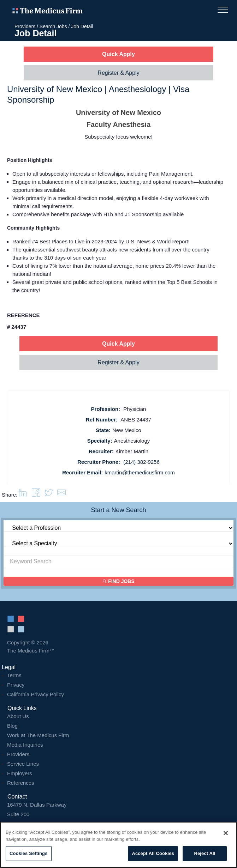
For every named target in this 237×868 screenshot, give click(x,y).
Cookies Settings (29, 853)
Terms (14, 675)
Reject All (205, 853)
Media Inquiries (25, 745)
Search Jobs (53, 26)
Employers (20, 773)
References (21, 783)
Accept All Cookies (153, 853)
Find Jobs (119, 581)
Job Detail (82, 26)
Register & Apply (118, 73)
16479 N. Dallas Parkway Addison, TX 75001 (118, 814)
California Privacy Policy (35, 694)
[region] (118, 845)
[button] (61, 495)
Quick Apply (118, 54)
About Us (18, 716)
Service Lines (23, 764)
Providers (25, 26)
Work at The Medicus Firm (38, 735)
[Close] (226, 833)
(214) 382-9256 (141, 462)
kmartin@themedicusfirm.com (140, 472)
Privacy (16, 685)
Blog (12, 726)
